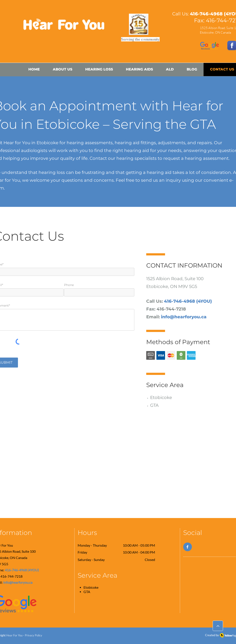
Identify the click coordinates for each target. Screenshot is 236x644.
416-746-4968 (206, 14)
